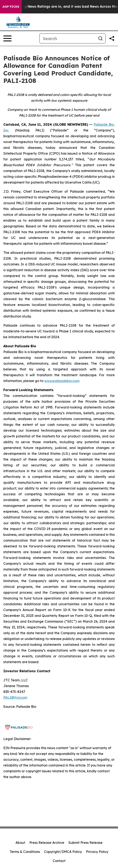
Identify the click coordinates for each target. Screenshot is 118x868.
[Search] (68, 38)
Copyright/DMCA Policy (63, 852)
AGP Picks (11, 7)
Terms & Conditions (25, 852)
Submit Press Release (85, 843)
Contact (59, 861)
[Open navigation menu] (7, 38)
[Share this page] (112, 38)
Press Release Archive (47, 843)
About (20, 843)
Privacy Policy (97, 852)
